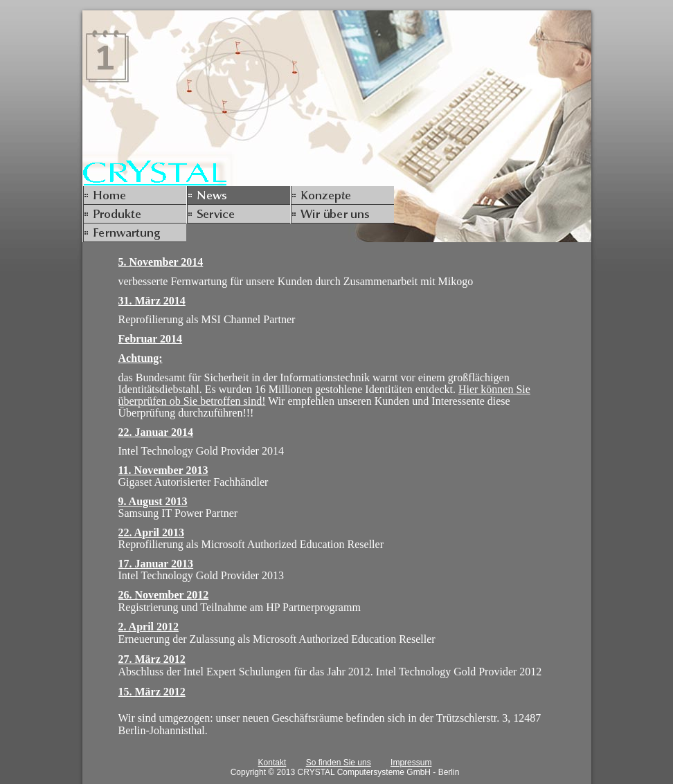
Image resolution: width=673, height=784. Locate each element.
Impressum (411, 763)
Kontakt (272, 763)
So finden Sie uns (339, 763)
